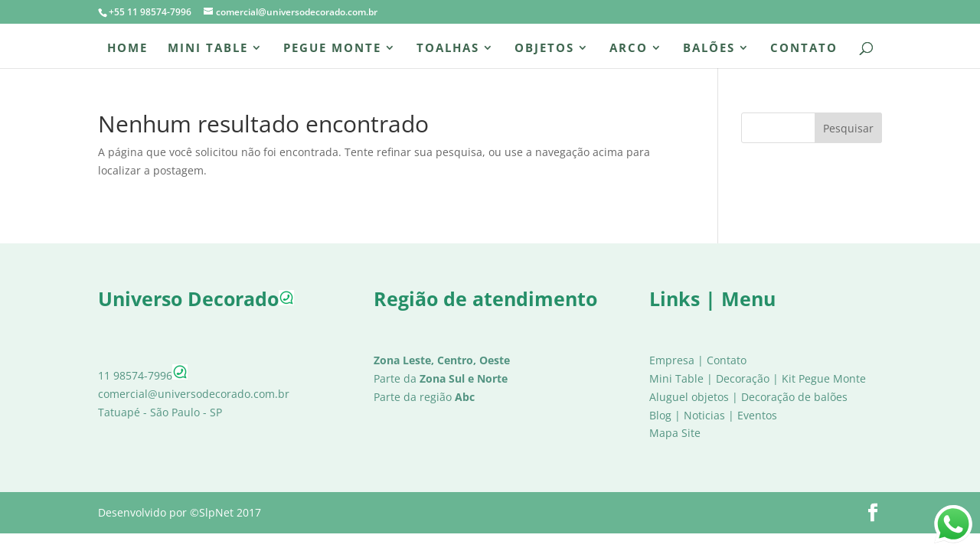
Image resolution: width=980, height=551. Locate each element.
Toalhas (448, 49)
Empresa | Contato (698, 360)
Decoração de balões (794, 397)
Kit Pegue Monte (824, 378)
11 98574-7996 (143, 375)
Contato (804, 49)
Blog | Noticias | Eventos (713, 415)
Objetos (544, 49)
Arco (629, 49)
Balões (709, 49)
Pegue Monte (332, 49)
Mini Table (208, 49)
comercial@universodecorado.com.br (194, 394)
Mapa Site (675, 433)
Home (127, 49)
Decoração (743, 378)
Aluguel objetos (689, 397)
